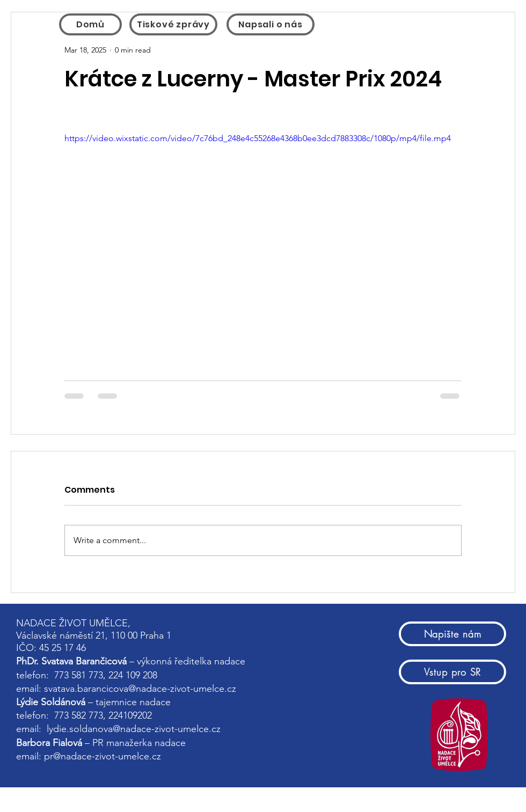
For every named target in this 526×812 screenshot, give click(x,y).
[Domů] (90, 24)
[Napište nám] (452, 634)
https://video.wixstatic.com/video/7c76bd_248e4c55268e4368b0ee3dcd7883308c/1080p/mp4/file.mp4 (258, 138)
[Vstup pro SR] (452, 672)
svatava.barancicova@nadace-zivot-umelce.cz (140, 689)
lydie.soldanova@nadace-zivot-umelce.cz (134, 729)
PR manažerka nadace (139, 743)
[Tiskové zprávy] (173, 24)
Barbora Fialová (49, 743)
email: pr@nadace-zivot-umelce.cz (90, 756)
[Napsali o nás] (271, 24)
